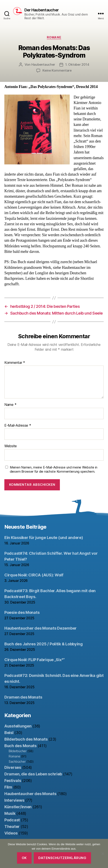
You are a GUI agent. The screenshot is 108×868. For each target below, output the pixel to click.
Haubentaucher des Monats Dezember (40, 628)
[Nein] (103, 854)
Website (11, 446)
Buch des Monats (20, 746)
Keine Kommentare (57, 70)
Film (8, 787)
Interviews (14, 800)
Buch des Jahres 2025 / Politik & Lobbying (44, 644)
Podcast (12, 820)
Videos (11, 833)
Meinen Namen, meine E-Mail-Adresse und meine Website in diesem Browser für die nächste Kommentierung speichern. (54, 469)
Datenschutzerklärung (62, 858)
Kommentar (15, 363)
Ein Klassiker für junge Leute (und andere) (44, 538)
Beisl (9, 733)
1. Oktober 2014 (77, 64)
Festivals (13, 781)
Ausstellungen (18, 726)
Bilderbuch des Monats (26, 739)
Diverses (13, 767)
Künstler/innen (18, 807)
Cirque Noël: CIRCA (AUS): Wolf (34, 575)
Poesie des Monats (22, 612)
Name (10, 405)
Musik (10, 813)
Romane (54, 37)
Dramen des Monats (23, 697)
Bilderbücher (18, 751)
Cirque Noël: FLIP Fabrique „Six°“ (35, 660)
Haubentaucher (43, 64)
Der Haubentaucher (41, 10)
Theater (12, 827)
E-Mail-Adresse (18, 426)
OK (24, 858)
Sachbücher (17, 761)
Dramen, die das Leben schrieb (33, 774)
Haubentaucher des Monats (30, 794)
